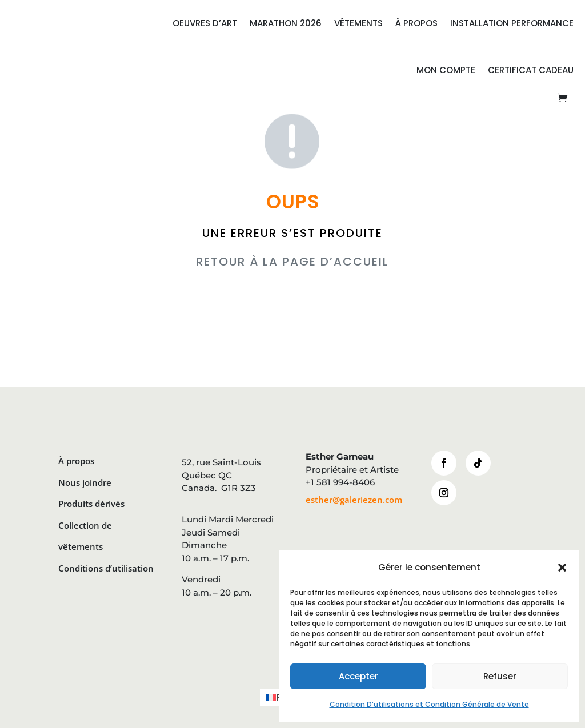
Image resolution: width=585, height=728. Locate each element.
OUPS (293, 202)
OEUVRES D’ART (205, 23)
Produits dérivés (91, 504)
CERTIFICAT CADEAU (531, 70)
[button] (562, 568)
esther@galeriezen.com (354, 500)
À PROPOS (416, 23)
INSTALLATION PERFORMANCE (512, 23)
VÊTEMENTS (358, 23)
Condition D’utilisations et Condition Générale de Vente (429, 704)
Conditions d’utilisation (106, 568)
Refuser (500, 676)
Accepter (358, 676)
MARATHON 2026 (286, 23)
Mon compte (446, 70)
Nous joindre (85, 482)
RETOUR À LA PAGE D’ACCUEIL (292, 262)
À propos (76, 461)
